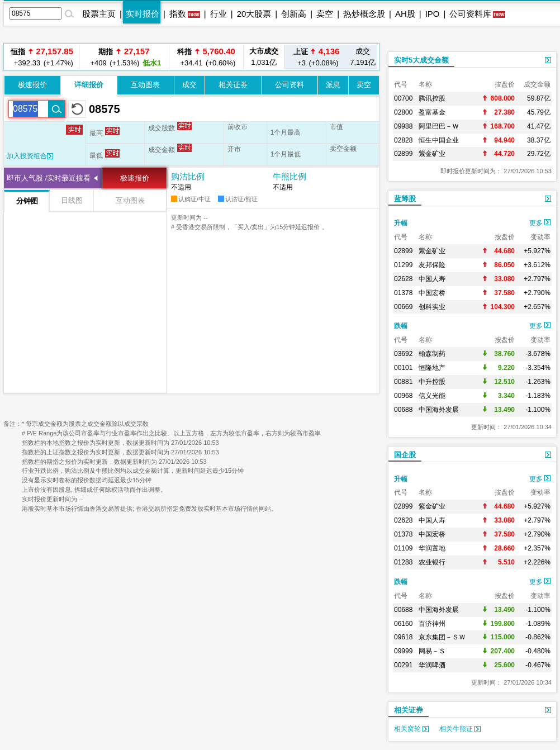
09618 (403, 637)
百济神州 (432, 624)
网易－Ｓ (432, 651)
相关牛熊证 (460, 729)
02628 (403, 279)
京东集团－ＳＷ (442, 637)
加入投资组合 (30, 156)
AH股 (405, 14)
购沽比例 (188, 176)
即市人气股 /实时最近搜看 (49, 178)
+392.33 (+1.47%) (42, 57)
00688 (403, 410)
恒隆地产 (432, 368)
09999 (403, 651)
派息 (333, 85)
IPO (433, 14)
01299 (403, 265)
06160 (403, 624)
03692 (403, 354)
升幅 (401, 223)
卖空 (325, 14)
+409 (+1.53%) (124, 57)
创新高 (294, 14)
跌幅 (401, 326)
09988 (403, 126)
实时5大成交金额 (421, 60)
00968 (403, 396)
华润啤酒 (432, 665)
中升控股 (432, 382)
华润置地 (432, 548)
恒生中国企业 (439, 140)
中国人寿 (432, 279)
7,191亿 (363, 57)
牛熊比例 (290, 176)
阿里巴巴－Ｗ (439, 126)
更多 (540, 223)
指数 (178, 14)
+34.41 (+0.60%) (206, 57)
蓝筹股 (405, 199)
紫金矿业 (432, 154)
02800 (403, 112)
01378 (403, 293)
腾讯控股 (432, 98)
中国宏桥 (432, 293)
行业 (219, 14)
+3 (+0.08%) (317, 57)
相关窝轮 (411, 729)
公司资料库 (470, 14)
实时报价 (143, 14)
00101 (403, 368)
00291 (403, 665)
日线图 (72, 200)
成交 (189, 85)
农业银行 (432, 562)
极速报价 (32, 85)
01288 (403, 562)
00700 (403, 98)
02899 (403, 154)
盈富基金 (432, 112)
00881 (403, 382)
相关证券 (233, 85)
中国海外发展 (439, 410)
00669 (403, 307)
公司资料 (290, 85)
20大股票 (254, 14)
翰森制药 (432, 354)
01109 (403, 548)
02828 (403, 140)
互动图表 (145, 85)
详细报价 (89, 85)
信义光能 (432, 396)
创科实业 (432, 307)
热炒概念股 (364, 14)
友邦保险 (432, 265)
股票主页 (99, 14)
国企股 (405, 455)
